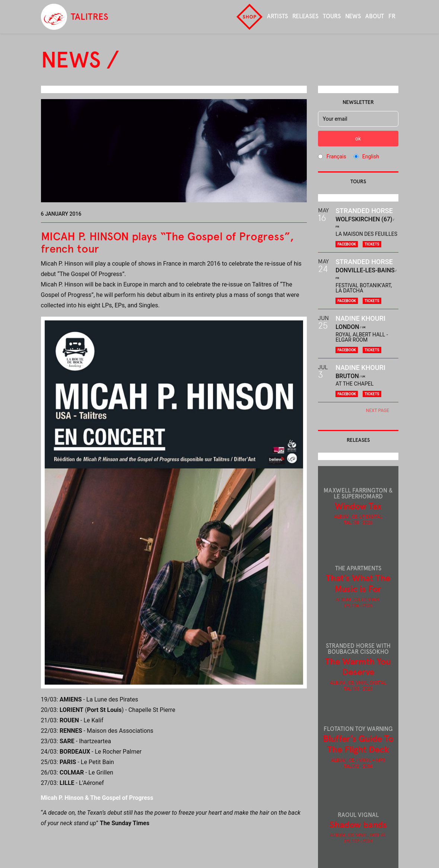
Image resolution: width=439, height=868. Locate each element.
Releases (305, 16)
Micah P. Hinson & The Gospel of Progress (97, 798)
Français (336, 156)
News (353, 16)
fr (392, 16)
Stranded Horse (364, 211)
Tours (332, 16)
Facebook (347, 244)
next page (378, 411)
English (371, 156)
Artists (277, 16)
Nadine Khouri (360, 318)
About (375, 16)
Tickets (372, 244)
